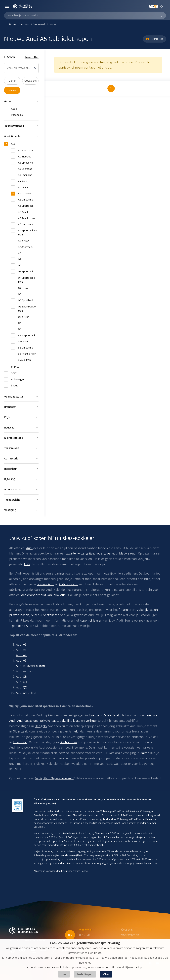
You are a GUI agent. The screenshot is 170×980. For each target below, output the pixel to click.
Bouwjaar (10, 428)
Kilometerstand (14, 438)
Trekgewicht (12, 500)
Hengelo (41, 726)
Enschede (20, 742)
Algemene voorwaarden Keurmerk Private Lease (61, 871)
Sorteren (154, 39)
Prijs (7, 417)
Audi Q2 (21, 687)
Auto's (25, 24)
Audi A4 (21, 655)
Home (13, 24)
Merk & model (13, 136)
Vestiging (10, 510)
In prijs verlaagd (14, 126)
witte (81, 553)
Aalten (145, 753)
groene (109, 553)
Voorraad (39, 24)
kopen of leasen (91, 620)
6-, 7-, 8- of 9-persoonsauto (54, 778)
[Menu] (7, 6)
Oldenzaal (20, 731)
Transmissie (12, 448)
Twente (94, 715)
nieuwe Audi (46, 584)
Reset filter (32, 57)
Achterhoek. (112, 715)
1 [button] (111, 88)
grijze (90, 553)
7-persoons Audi (21, 626)
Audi (29, 548)
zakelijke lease (70, 721)
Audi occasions (28, 721)
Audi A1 (21, 644)
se (57, 721)
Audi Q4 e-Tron (27, 693)
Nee (64, 974)
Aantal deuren (13, 490)
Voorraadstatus (14, 397)
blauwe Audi (128, 553)
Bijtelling (10, 479)
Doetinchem (68, 742)
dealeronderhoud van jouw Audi (44, 595)
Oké (106, 974)
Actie (8, 101)
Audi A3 (21, 661)
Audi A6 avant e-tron (30, 666)
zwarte (71, 553)
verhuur (91, 721)
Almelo (74, 731)
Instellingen (85, 974)
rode (99, 553)
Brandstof (10, 407)
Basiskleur (11, 469)
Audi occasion (68, 584)
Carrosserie (11, 459)
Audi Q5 (21, 677)
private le (47, 721)
